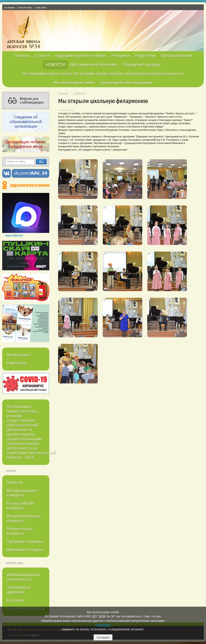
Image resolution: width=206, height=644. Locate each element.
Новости (14, 483)
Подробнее (103, 625)
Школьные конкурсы (25, 550)
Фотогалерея (18, 355)
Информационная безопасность (23, 577)
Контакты (15, 600)
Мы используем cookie (74, 83)
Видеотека (16, 363)
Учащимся (120, 56)
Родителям (145, 56)
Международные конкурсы (22, 493)
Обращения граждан (141, 65)
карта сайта (41, 7)
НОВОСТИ (55, 65)
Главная (22, 56)
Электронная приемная (19, 590)
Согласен (103, 638)
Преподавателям (176, 56)
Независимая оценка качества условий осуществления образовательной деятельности (103, 74)
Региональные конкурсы (20, 531)
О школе (42, 56)
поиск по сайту (25, 7)
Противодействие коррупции (126, 83)
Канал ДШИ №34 (14, 235)
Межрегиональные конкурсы (24, 518)
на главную (10, 7)
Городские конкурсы (25, 542)
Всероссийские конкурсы (20, 506)
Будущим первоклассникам (81, 56)
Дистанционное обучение (94, 65)
